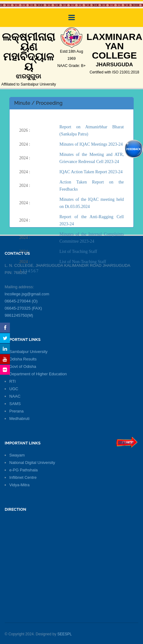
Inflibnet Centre (23, 477)
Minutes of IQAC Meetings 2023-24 (91, 144)
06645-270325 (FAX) (23, 308)
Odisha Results (23, 359)
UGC (14, 389)
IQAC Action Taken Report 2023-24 (91, 172)
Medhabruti (19, 419)
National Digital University (32, 463)
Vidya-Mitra (19, 485)
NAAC (15, 396)
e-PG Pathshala (24, 470)
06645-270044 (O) (21, 301)
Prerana (16, 411)
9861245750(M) (19, 315)
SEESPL (65, 634)
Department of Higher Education (38, 374)
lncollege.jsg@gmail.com (27, 294)
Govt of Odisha (23, 366)
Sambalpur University (28, 352)
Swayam (17, 455)
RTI (13, 381)
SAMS (15, 404)
